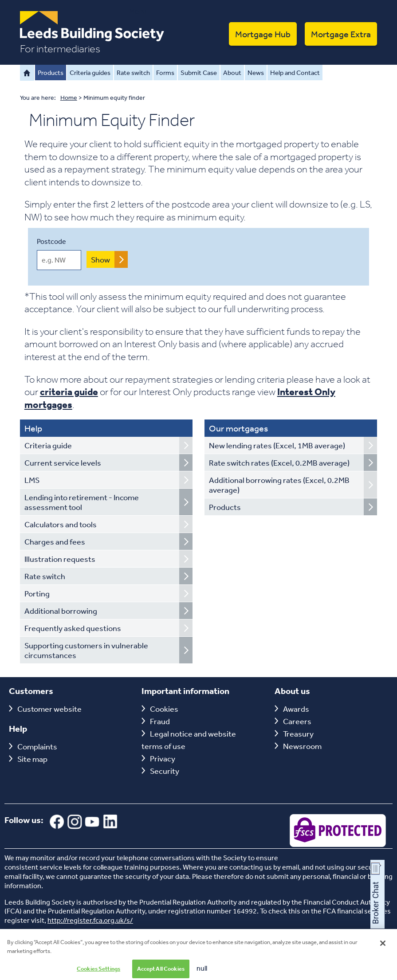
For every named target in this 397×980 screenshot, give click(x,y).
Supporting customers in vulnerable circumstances (86, 650)
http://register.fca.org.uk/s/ (90, 920)
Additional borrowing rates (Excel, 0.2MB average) (279, 485)
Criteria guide (48, 445)
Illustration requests (60, 559)
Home (27, 73)
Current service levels (63, 463)
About (232, 73)
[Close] (383, 948)
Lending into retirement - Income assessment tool (82, 502)
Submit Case (199, 73)
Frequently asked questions (73, 628)
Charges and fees (55, 541)
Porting (37, 593)
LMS (32, 480)
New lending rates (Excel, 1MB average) (277, 445)
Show (100, 259)
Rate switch (133, 73)
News (256, 73)
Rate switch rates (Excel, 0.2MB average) (279, 463)
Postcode (51, 241)
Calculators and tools (61, 524)
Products (51, 73)
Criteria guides (90, 73)
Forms (165, 73)
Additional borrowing (61, 611)
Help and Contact (295, 73)
